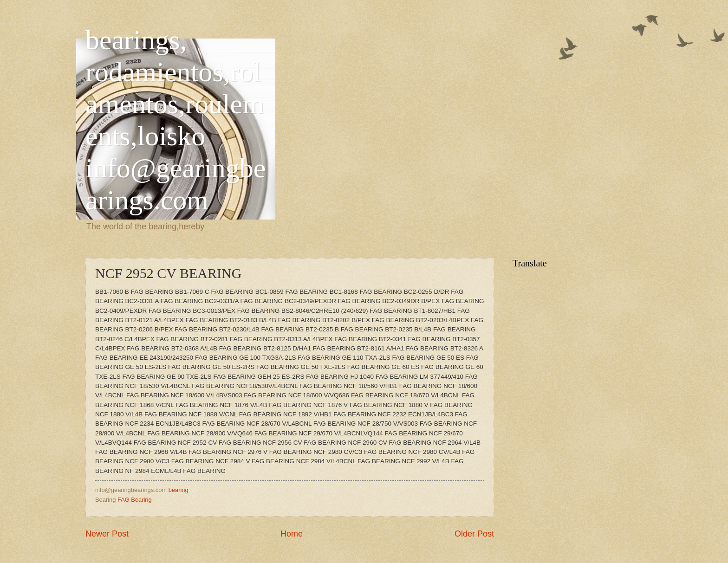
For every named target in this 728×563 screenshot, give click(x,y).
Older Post (474, 534)
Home (292, 534)
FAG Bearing (135, 500)
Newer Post (107, 534)
